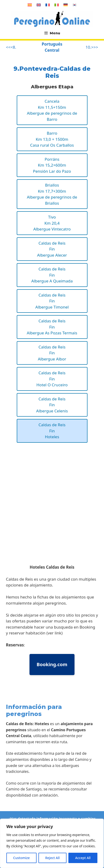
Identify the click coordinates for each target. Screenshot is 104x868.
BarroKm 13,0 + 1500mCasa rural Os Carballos (52, 139)
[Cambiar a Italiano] (57, 5)
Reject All (52, 858)
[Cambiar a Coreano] (75, 5)
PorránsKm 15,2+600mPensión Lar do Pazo (52, 165)
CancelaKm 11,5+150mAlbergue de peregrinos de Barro (52, 110)
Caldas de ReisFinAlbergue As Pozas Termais (52, 327)
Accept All (83, 858)
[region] (52, 843)
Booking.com (52, 664)
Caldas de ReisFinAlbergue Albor (52, 353)
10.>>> (92, 47)
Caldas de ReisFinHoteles (52, 431)
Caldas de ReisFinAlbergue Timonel (52, 301)
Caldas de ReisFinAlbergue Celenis (52, 405)
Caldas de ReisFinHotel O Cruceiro (52, 379)
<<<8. (11, 47)
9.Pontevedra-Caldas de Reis (52, 72)
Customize (21, 858)
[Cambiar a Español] (30, 5)
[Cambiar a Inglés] (39, 5)
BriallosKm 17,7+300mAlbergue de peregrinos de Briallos (52, 194)
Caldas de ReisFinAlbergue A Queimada (52, 275)
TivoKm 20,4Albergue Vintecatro (52, 223)
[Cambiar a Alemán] (66, 5)
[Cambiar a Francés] (48, 5)
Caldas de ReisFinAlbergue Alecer (52, 249)
